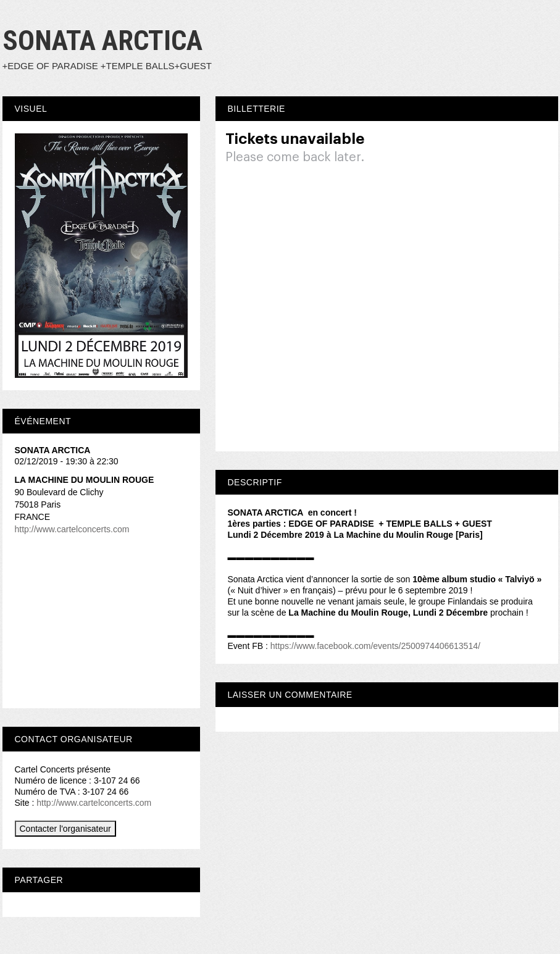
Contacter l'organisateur (65, 829)
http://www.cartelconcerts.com (72, 529)
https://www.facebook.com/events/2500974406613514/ (375, 646)
